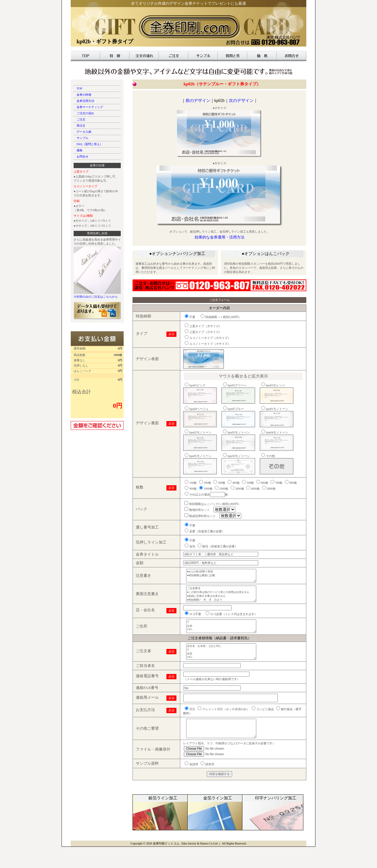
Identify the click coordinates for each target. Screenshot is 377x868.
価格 (80, 150)
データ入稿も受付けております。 (97, 311)
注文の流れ (144, 56)
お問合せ (292, 56)
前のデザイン (198, 101)
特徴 (115, 56)
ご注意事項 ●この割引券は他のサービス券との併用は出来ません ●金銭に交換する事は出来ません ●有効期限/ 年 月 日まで (225, 600)
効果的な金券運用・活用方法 (220, 237)
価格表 (262, 56)
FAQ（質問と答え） (90, 144)
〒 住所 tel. (225, 636)
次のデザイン (241, 101)
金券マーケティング (90, 107)
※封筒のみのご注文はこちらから (96, 297)
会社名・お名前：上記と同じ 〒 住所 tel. (225, 665)
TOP (85, 56)
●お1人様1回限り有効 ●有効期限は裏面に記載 (225, 577)
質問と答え (233, 56)
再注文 (81, 126)
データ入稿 (84, 132)
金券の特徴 (84, 95)
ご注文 (174, 56)
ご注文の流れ (85, 113)
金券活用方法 (85, 101)
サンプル (203, 56)
